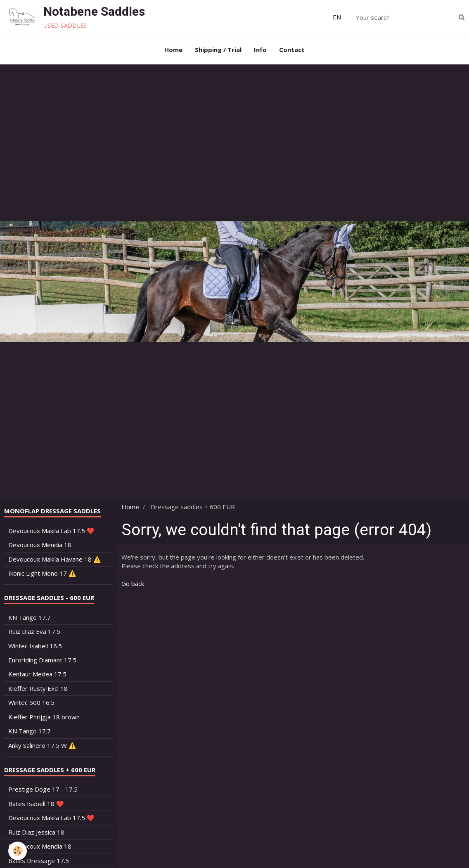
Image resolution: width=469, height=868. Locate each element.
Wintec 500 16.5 (31, 702)
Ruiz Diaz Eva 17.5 (34, 631)
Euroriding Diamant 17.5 (42, 660)
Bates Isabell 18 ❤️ (36, 804)
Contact (292, 50)
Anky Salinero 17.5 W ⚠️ (42, 745)
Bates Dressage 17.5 (39, 861)
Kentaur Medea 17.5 (37, 674)
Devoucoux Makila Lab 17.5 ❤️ (51, 531)
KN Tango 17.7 (30, 617)
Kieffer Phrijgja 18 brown (44, 717)
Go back (133, 583)
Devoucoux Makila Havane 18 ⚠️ (55, 559)
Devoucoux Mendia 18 (40, 545)
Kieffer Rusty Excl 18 (38, 688)
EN (337, 17)
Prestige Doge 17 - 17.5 (43, 789)
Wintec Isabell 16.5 (35, 646)
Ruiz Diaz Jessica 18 (36, 832)
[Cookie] (18, 851)
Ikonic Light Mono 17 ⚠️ (42, 573)
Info (260, 50)
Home (173, 50)
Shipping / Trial (218, 50)
